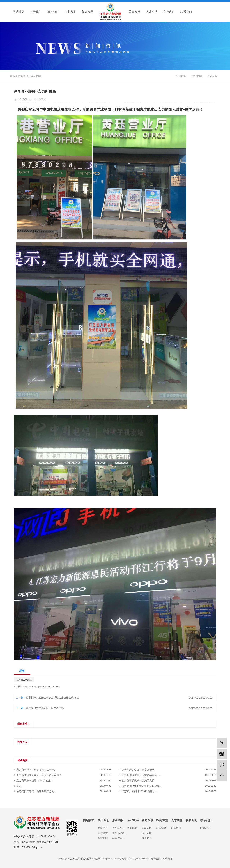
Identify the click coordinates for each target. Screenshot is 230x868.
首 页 (13, 76)
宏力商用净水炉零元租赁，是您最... (142, 786)
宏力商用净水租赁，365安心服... (35, 780)
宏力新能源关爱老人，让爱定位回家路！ (39, 775)
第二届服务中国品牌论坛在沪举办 (45, 708)
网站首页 (19, 12)
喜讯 (19, 786)
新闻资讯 (88, 12)
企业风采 (70, 12)
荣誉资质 (134, 12)
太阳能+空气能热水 (120, 833)
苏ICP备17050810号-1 (140, 859)
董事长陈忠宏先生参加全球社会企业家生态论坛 (52, 697)
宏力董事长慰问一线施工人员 (138, 780)
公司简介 (103, 828)
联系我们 (186, 12)
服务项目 (53, 12)
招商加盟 (162, 820)
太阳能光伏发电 (120, 828)
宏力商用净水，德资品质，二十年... (36, 770)
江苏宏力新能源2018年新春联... (139, 791)
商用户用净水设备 (120, 838)
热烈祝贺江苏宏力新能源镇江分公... (36, 791)
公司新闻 (36, 76)
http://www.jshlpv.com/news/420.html (42, 687)
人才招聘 (152, 12)
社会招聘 (161, 828)
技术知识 (213, 76)
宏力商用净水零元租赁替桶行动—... (142, 775)
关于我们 (36, 12)
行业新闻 (197, 76)
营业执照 (103, 838)
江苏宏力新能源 (24, 680)
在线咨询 (169, 12)
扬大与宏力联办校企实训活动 (138, 770)
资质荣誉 (103, 833)
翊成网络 (167, 859)
